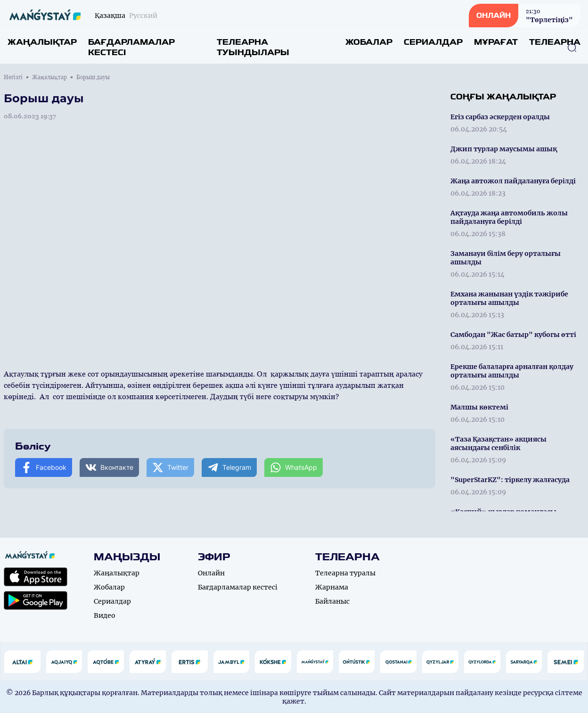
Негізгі (13, 77)
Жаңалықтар (42, 42)
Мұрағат (496, 42)
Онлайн (211, 573)
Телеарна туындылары (253, 47)
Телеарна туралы (345, 573)
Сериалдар (433, 42)
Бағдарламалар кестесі (131, 47)
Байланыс (332, 601)
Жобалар (369, 42)
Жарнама (332, 587)
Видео (105, 615)
